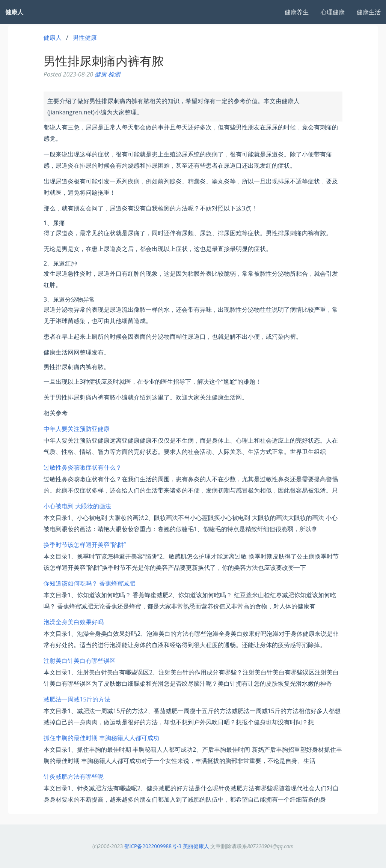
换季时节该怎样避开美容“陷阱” (85, 545)
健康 (101, 74)
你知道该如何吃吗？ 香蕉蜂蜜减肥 (89, 583)
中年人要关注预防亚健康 (77, 429)
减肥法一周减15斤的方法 (77, 699)
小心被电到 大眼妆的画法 (77, 506)
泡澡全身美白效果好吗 (74, 622)
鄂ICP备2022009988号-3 (153, 846)
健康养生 (297, 12)
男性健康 (85, 38)
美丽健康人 (196, 846)
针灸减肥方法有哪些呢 (74, 776)
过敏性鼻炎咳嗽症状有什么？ (83, 467)
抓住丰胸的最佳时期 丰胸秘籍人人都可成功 (101, 738)
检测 (114, 74)
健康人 (53, 38)
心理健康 (333, 12)
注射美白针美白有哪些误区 (80, 661)
